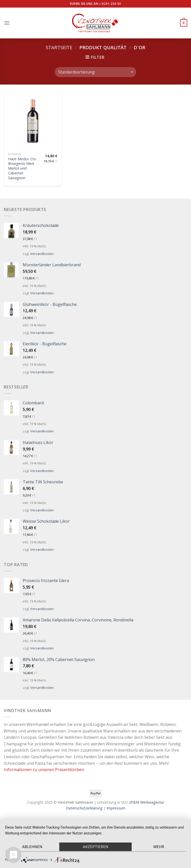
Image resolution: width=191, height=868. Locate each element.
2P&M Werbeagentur (147, 802)
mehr (159, 847)
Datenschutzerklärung (84, 808)
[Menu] (7, 23)
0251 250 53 (111, 4)
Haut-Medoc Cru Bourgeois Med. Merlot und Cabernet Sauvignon (22, 168)
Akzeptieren (95, 847)
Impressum (116, 808)
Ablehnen (32, 847)
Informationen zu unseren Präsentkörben (44, 770)
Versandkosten (42, 254)
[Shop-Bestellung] (95, 72)
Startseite (59, 47)
